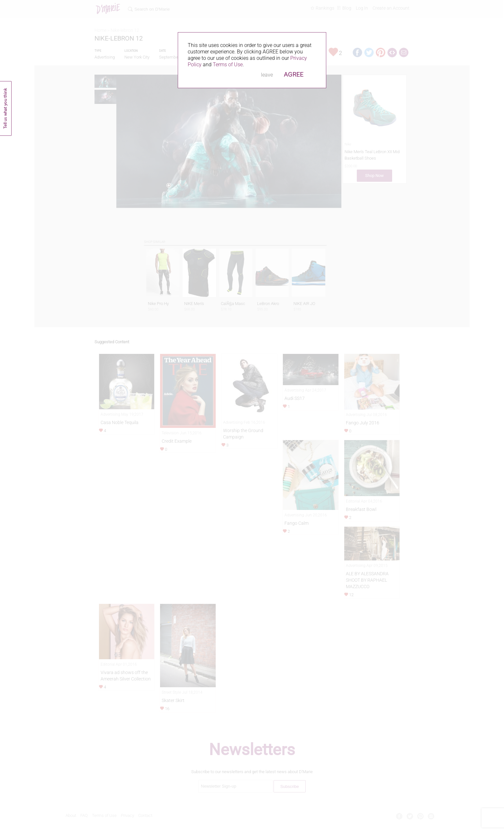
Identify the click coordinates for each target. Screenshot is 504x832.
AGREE (294, 74)
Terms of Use (228, 65)
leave (267, 75)
